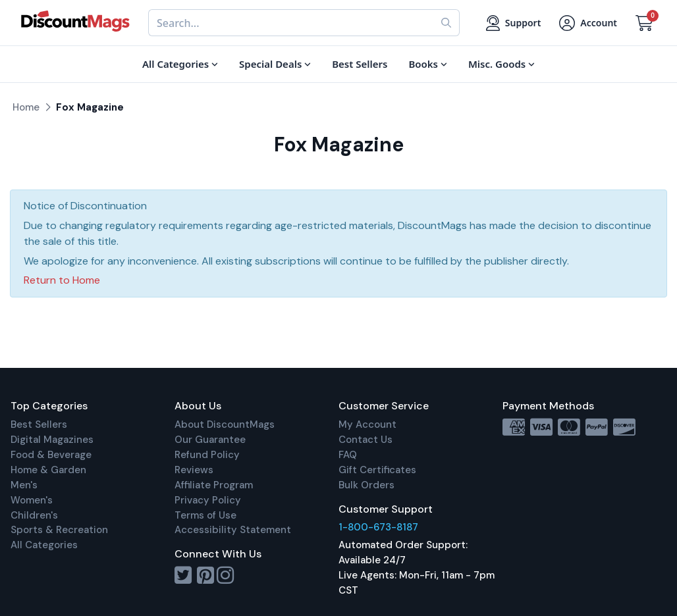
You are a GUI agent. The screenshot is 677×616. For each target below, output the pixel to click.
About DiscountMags (225, 424)
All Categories (44, 545)
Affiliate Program (214, 485)
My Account (367, 424)
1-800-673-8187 (378, 527)
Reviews (194, 470)
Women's (32, 500)
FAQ (348, 455)
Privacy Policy (208, 500)
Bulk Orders (366, 485)
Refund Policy (207, 455)
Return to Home (62, 280)
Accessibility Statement (233, 530)
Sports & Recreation (59, 530)
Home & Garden (48, 470)
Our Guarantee (210, 440)
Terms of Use (205, 515)
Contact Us (366, 440)
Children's (34, 515)
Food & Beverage (51, 455)
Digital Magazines (52, 440)
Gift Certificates (377, 470)
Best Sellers (39, 424)
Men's (24, 485)
